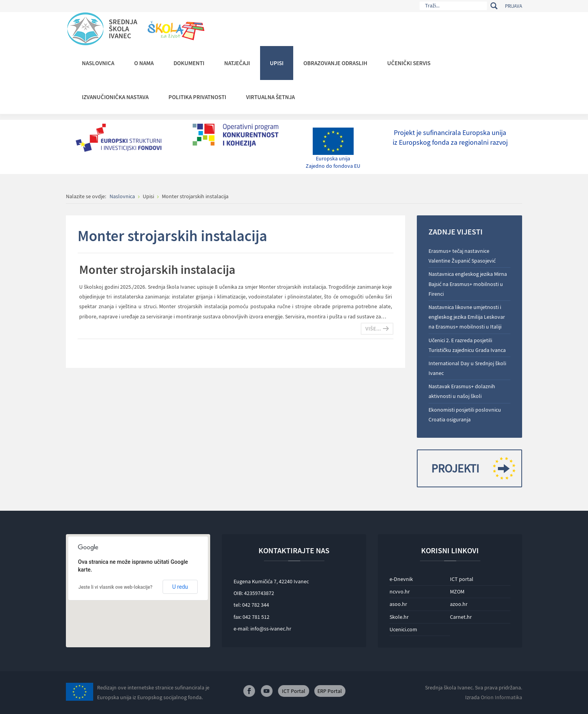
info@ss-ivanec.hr (271, 629)
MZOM (457, 591)
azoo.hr (459, 604)
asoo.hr (398, 604)
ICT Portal (294, 691)
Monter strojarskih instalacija (157, 270)
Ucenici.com (403, 629)
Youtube (267, 691)
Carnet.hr (461, 617)
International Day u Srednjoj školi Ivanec (467, 368)
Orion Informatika (501, 697)
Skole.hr (399, 617)
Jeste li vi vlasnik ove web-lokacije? (115, 587)
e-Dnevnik (401, 579)
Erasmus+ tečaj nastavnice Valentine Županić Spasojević (462, 256)
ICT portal (462, 579)
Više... (373, 329)
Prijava (514, 6)
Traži (494, 6)
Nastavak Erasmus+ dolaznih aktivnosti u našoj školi (462, 391)
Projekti (470, 468)
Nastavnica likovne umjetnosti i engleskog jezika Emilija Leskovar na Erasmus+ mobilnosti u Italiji (467, 317)
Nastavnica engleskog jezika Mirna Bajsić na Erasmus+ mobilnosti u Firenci (468, 284)
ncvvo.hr (400, 591)
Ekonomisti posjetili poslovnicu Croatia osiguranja (465, 415)
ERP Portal (330, 691)
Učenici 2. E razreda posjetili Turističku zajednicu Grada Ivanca (467, 345)
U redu (180, 587)
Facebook (249, 691)
